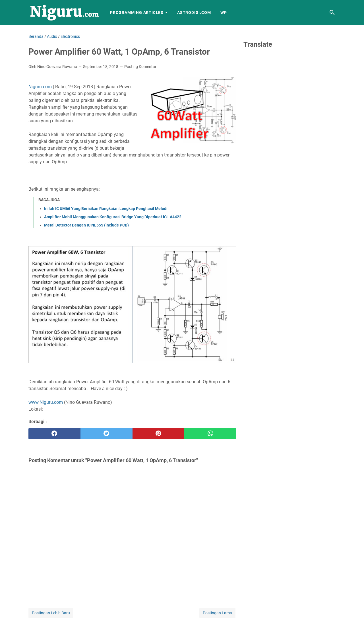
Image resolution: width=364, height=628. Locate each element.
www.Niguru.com (46, 402)
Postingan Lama (217, 613)
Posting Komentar (140, 67)
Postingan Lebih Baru (51, 613)
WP (224, 13)
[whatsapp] (210, 434)
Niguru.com (40, 87)
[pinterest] (159, 434)
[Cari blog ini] (332, 13)
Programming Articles (137, 13)
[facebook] (54, 434)
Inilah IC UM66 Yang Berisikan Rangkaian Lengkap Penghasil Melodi (106, 209)
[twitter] (106, 434)
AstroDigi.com (194, 13)
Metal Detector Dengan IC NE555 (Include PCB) (86, 225)
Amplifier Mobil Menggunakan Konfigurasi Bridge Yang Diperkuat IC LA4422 (113, 217)
